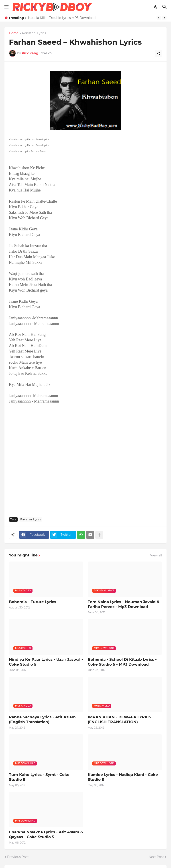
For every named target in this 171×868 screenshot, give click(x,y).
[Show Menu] (6, 7)
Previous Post (18, 857)
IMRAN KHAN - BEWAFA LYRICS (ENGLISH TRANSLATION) (119, 719)
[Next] (164, 18)
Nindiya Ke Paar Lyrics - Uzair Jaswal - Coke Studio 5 (46, 662)
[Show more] (99, 535)
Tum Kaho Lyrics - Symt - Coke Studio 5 (39, 777)
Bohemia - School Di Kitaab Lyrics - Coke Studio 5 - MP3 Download (122, 662)
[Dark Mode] (156, 7)
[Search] (165, 7)
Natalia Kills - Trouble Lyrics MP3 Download (62, 18)
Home (14, 33)
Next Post (156, 857)
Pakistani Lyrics (34, 33)
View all (156, 555)
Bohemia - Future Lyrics (33, 602)
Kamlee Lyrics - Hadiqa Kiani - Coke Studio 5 (123, 777)
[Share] (159, 53)
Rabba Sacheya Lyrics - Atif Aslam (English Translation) (42, 719)
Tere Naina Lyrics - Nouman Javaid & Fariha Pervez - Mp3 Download (124, 604)
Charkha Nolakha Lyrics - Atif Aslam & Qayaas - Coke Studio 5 (46, 834)
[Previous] (159, 18)
